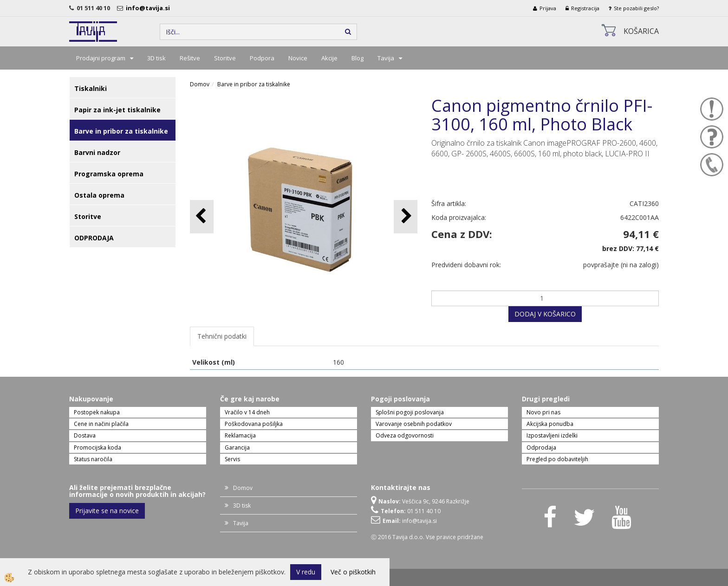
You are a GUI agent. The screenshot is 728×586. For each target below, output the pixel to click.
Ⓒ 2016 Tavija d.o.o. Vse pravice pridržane (427, 537)
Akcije (329, 58)
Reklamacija (240, 435)
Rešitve (190, 58)
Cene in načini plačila (101, 424)
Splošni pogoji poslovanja (410, 412)
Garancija (237, 448)
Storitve (225, 58)
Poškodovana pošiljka (254, 424)
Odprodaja (541, 448)
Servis (232, 459)
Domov (200, 84)
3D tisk (156, 58)
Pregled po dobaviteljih (557, 459)
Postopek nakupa (97, 412)
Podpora (262, 58)
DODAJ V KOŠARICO (545, 314)
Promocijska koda (97, 448)
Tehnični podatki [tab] (222, 336)
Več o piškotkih (353, 572)
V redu (306, 572)
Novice (298, 58)
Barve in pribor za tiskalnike (254, 84)
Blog (357, 58)
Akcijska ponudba (550, 424)
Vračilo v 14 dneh (247, 412)
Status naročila (93, 459)
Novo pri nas (543, 412)
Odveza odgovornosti (405, 435)
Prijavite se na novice (107, 511)
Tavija (386, 58)
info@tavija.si (149, 8)
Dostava (85, 435)
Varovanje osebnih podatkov (414, 424)
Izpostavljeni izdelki (552, 435)
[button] (406, 216)
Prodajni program (101, 58)
